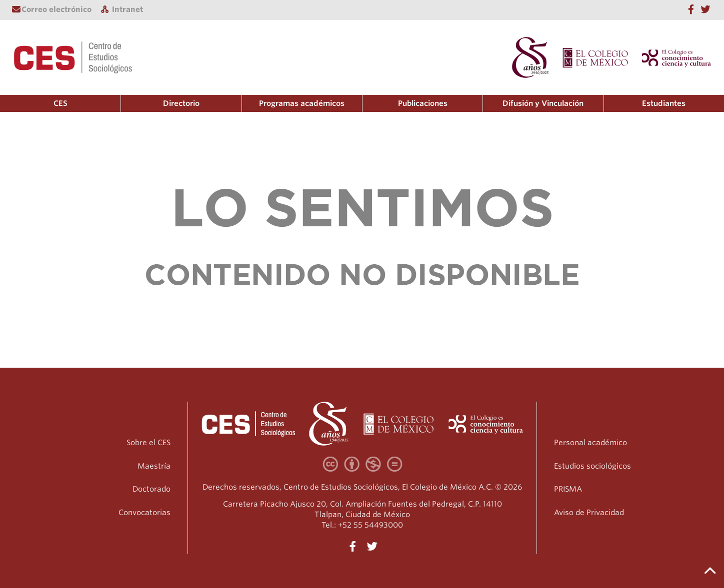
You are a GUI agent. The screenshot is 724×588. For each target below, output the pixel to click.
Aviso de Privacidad (589, 513)
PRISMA (568, 489)
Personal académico (590, 443)
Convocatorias (144, 513)
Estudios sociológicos (592, 466)
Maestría (154, 466)
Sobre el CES (148, 443)
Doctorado (151, 489)
